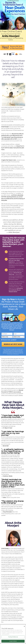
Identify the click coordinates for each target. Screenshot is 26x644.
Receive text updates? (10, 340)
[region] (13, 634)
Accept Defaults (13, 641)
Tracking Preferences (13, 637)
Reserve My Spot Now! (13, 344)
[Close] (24, 626)
